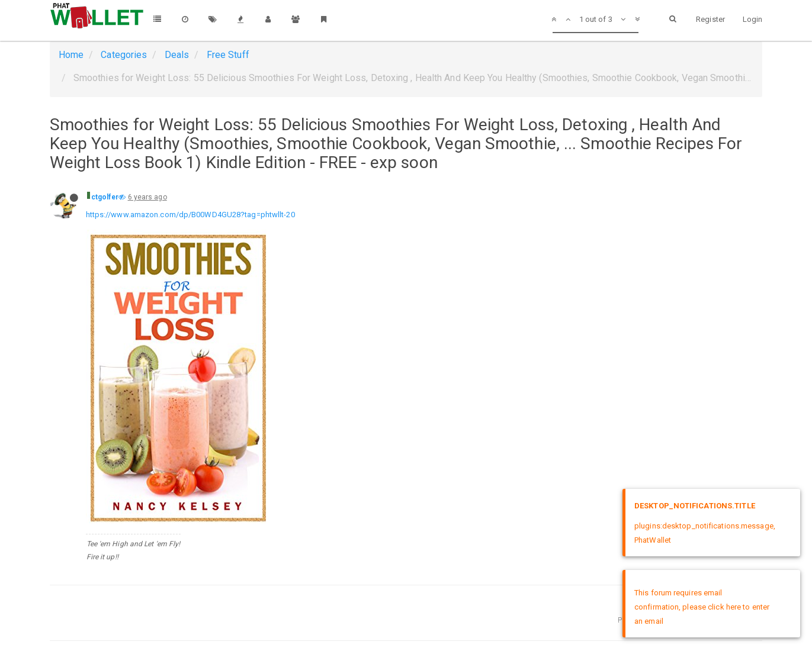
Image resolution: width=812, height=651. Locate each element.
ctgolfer (105, 197)
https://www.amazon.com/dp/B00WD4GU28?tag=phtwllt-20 (190, 215)
